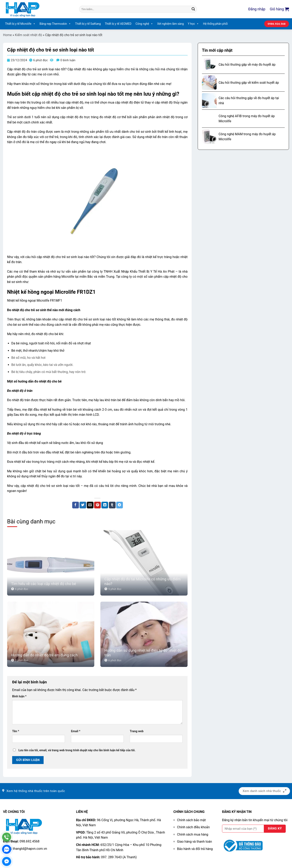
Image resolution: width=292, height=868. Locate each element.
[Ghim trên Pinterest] (97, 505)
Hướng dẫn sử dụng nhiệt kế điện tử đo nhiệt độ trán (143, 653)
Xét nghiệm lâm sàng (170, 24)
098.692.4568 (29, 841)
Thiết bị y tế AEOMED (118, 24)
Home (7, 35)
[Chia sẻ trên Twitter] (83, 505)
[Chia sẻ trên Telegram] (120, 505)
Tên (16, 731)
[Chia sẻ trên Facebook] (76, 505)
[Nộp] (193, 9)
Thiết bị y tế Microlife (20, 24)
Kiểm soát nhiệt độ (29, 35)
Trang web (137, 731)
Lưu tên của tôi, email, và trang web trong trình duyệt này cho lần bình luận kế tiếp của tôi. (77, 750)
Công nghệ (144, 24)
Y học (193, 24)
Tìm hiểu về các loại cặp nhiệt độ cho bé (44, 584)
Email (76, 731)
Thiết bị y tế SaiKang (88, 24)
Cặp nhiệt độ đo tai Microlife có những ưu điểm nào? (143, 581)
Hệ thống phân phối (215, 24)
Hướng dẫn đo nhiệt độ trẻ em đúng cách (44, 655)
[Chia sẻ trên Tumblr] (112, 505)
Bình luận (19, 696)
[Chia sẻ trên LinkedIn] (105, 505)
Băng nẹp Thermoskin (55, 24)
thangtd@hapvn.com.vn (30, 849)
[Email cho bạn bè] (90, 505)
